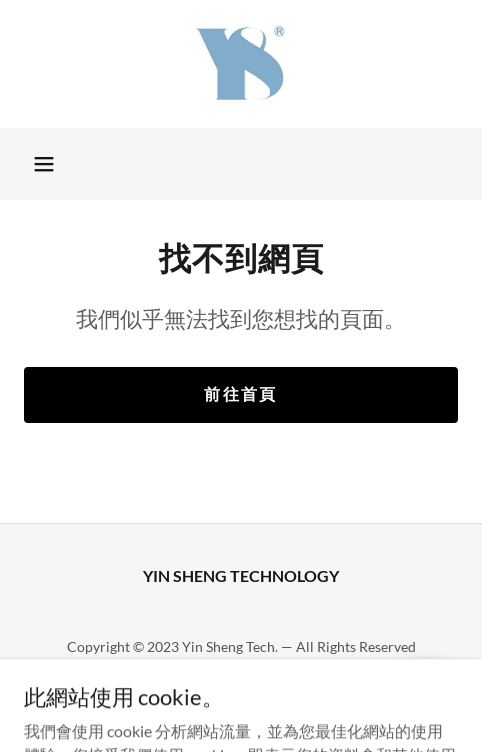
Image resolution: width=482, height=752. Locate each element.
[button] (44, 164)
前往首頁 (240, 393)
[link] (240, 64)
